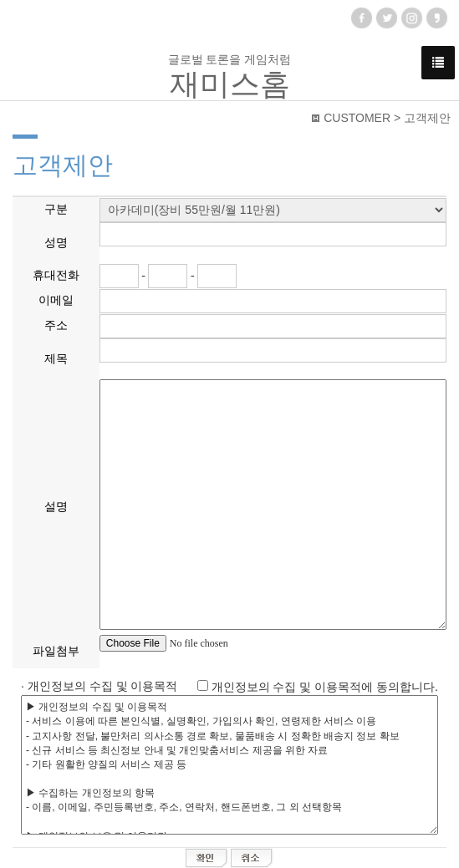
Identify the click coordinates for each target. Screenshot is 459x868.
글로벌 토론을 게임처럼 (230, 77)
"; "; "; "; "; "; (273, 210)
